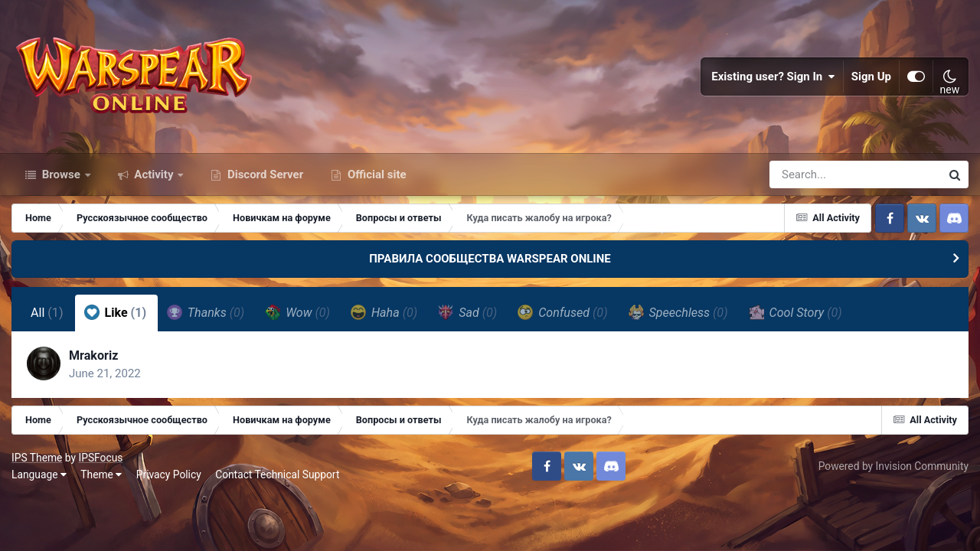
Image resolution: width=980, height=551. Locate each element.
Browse (61, 174)
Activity (154, 174)
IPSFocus (100, 458)
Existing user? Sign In (773, 77)
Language (39, 474)
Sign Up (871, 77)
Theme (101, 474)
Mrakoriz (93, 355)
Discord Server (264, 174)
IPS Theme (37, 458)
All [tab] (47, 313)
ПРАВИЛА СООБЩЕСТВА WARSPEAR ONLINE (490, 259)
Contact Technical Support (277, 474)
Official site (375, 174)
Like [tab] (116, 312)
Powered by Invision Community (893, 466)
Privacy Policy (169, 474)
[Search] (812, 174)
